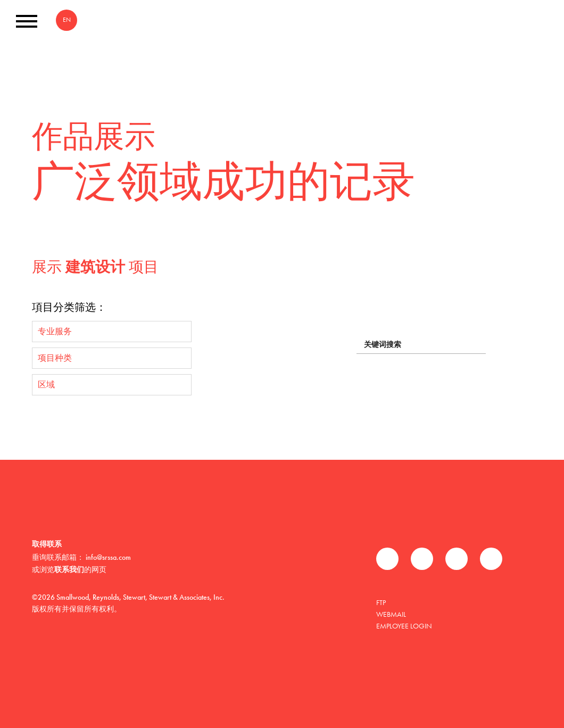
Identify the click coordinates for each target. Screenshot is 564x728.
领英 (457, 559)
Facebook (387, 559)
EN (67, 20)
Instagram (491, 559)
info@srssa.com (108, 557)
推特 (422, 559)
